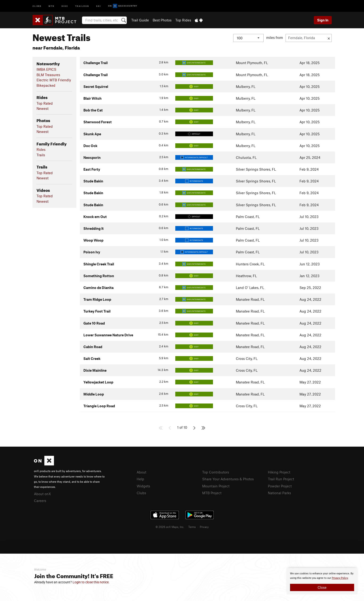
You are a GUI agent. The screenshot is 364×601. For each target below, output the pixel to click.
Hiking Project (279, 472)
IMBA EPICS (46, 69)
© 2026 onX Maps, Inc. (170, 527)
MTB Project (212, 493)
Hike (65, 6)
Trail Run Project (281, 479)
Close (322, 587)
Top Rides (183, 20)
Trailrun (82, 6)
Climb (37, 6)
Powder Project (280, 486)
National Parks (279, 493)
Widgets (143, 486)
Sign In (323, 20)
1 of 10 (182, 427)
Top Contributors (216, 472)
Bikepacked (46, 85)
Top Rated (45, 103)
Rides (41, 149)
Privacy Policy (340, 578)
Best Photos (162, 20)
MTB (51, 6)
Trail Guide (140, 20)
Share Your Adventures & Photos (228, 479)
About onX (42, 494)
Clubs (141, 493)
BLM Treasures (48, 75)
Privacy (204, 527)
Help (140, 479)
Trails (41, 155)
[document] (322, 581)
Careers (40, 501)
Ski (99, 6)
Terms (192, 527)
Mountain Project (216, 486)
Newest (43, 108)
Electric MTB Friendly (54, 80)
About (141, 472)
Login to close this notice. (91, 582)
